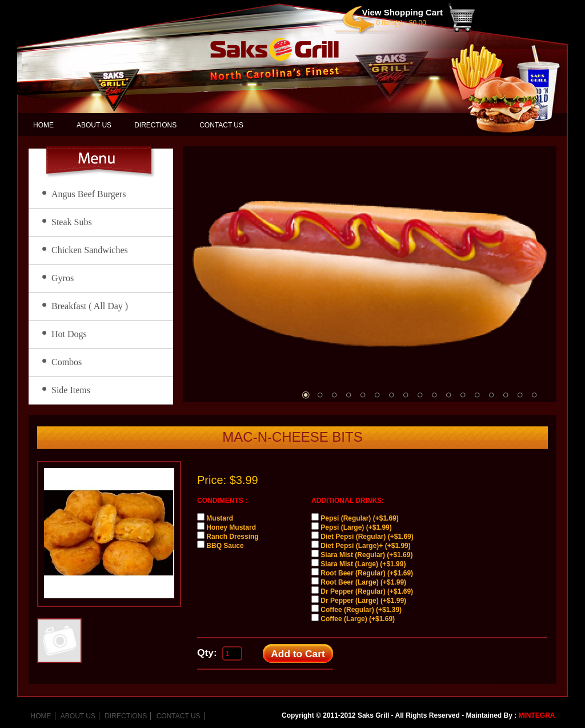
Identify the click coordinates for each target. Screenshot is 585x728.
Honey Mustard (231, 527)
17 (534, 395)
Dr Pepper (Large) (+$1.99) (363, 601)
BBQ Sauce (225, 546)
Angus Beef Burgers (89, 194)
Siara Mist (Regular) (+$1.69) (366, 555)
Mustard (220, 518)
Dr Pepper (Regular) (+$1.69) (367, 591)
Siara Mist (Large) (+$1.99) (363, 564)
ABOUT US (94, 125)
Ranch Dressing (232, 537)
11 (448, 395)
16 (520, 395)
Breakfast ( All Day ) (90, 306)
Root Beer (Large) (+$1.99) (363, 582)
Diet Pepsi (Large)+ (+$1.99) (365, 546)
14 (491, 395)
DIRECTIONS (155, 125)
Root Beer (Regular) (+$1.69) (367, 573)
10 (434, 395)
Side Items (71, 390)
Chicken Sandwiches (90, 250)
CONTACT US (221, 125)
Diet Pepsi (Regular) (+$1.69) (367, 537)
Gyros (63, 278)
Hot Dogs (69, 334)
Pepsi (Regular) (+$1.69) (359, 518)
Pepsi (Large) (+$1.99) (356, 527)
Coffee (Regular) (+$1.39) (361, 610)
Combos (67, 362)
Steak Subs (72, 222)
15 (506, 395)
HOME (43, 125)
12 (463, 395)
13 (477, 395)
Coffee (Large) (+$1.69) (358, 619)
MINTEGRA (537, 715)
